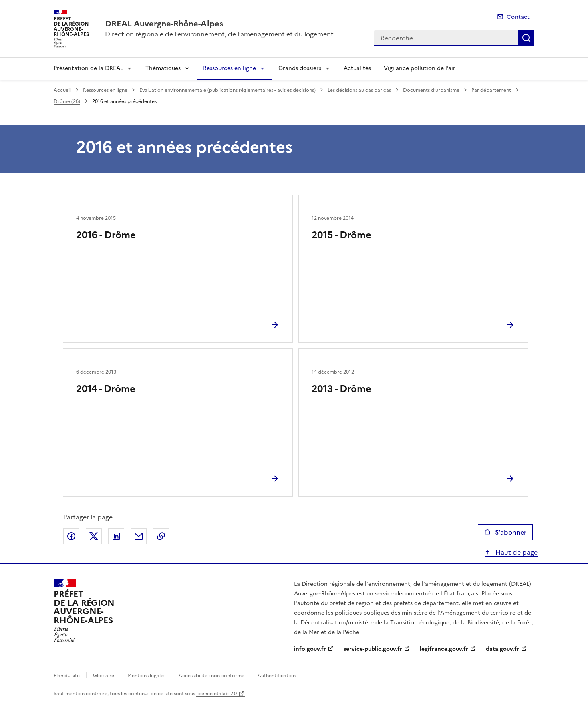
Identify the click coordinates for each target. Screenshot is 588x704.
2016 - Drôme (106, 235)
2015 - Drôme (341, 235)
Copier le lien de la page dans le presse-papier (161, 536)
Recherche (526, 38)
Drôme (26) (67, 101)
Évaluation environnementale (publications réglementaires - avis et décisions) (228, 90)
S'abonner (505, 532)
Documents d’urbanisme (431, 90)
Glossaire (104, 676)
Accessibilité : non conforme (211, 676)
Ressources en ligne (230, 68)
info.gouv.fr (310, 649)
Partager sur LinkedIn (116, 536)
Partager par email (139, 536)
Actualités (357, 68)
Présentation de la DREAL (88, 68)
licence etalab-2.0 (216, 694)
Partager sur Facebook (71, 536)
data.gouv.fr (502, 649)
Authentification (277, 676)
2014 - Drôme (106, 389)
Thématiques (163, 68)
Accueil (62, 90)
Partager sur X (94, 536)
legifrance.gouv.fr (444, 649)
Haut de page (516, 552)
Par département (491, 90)
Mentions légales (146, 676)
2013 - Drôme (341, 389)
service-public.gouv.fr (373, 649)
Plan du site (67, 676)
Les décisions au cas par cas (359, 90)
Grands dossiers (300, 68)
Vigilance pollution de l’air (420, 68)
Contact (518, 17)
